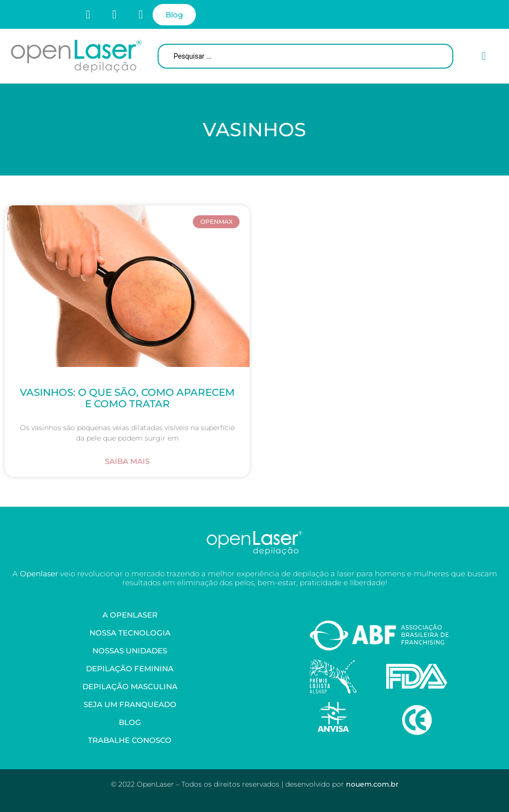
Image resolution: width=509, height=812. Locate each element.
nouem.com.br (372, 784)
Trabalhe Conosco (130, 740)
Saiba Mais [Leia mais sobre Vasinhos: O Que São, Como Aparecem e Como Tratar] (127, 461)
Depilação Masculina (130, 686)
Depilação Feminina (130, 669)
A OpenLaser (130, 615)
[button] (483, 56)
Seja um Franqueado (130, 704)
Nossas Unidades (130, 651)
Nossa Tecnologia (130, 633)
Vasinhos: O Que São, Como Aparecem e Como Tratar (127, 398)
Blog (130, 722)
